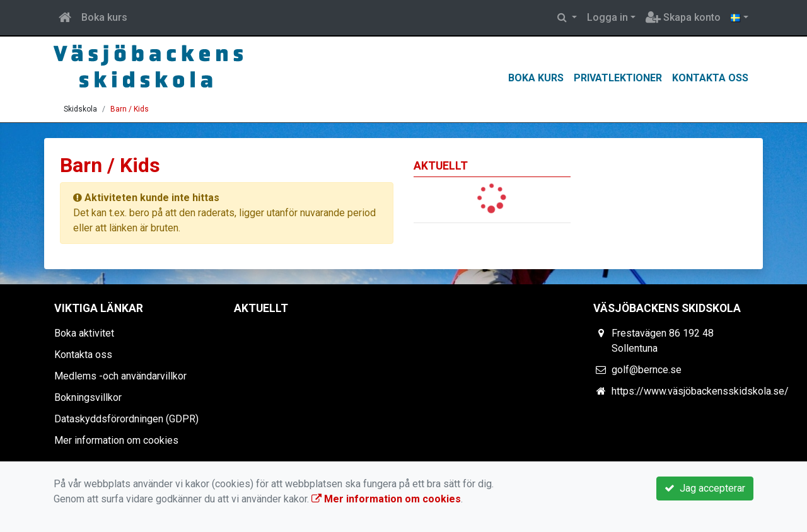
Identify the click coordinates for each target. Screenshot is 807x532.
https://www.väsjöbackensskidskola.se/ (700, 391)
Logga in (607, 17)
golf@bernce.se (647, 370)
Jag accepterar (705, 488)
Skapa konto (683, 17)
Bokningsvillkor (88, 397)
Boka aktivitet (84, 333)
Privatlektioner (618, 78)
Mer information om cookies (116, 440)
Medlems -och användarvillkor (120, 376)
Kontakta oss (710, 78)
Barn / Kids (130, 109)
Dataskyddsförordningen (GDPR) (126, 419)
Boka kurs (104, 17)
